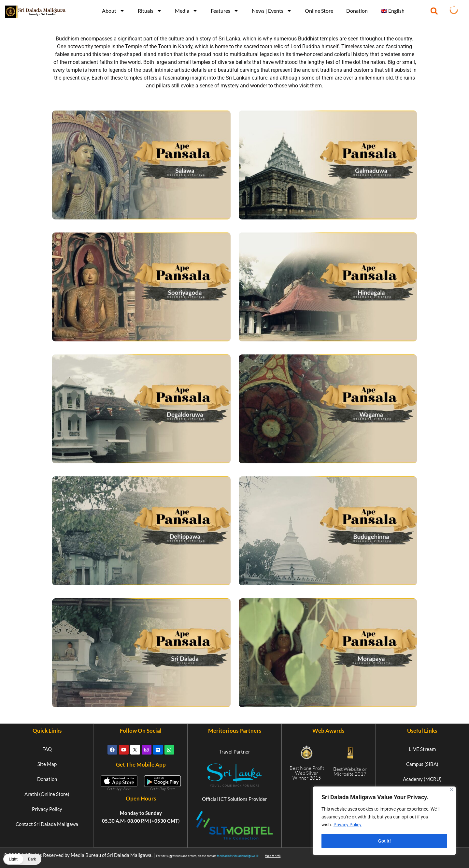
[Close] (452, 790)
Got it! (384, 841)
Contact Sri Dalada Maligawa (47, 824)
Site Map (47, 764)
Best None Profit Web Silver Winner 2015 (307, 773)
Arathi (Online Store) (47, 794)
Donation (357, 11)
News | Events (272, 11)
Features (225, 11)
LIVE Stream (422, 749)
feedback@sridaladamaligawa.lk (238, 856)
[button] (434, 11)
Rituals (150, 11)
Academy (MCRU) (422, 779)
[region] (384, 821)
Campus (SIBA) (422, 764)
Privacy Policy (348, 825)
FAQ (47, 749)
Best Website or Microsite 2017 (350, 771)
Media (186, 11)
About (113, 11)
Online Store (319, 11)
